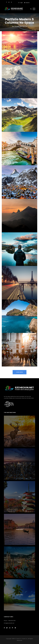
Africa (19, 431)
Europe (19, 562)
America (20, 464)
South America (20, 595)
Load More (20, 372)
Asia (19, 497)
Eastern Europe (20, 529)
